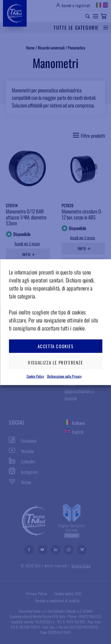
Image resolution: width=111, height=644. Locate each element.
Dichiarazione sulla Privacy (64, 376)
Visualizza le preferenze (55, 362)
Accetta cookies (56, 346)
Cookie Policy (35, 376)
